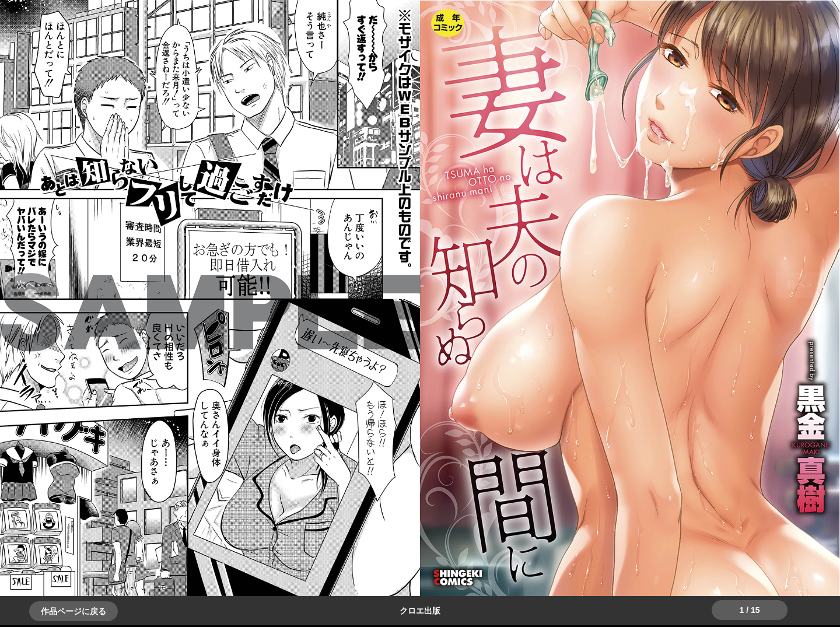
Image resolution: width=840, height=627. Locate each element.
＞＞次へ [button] (35, 284)
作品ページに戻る (73, 611)
